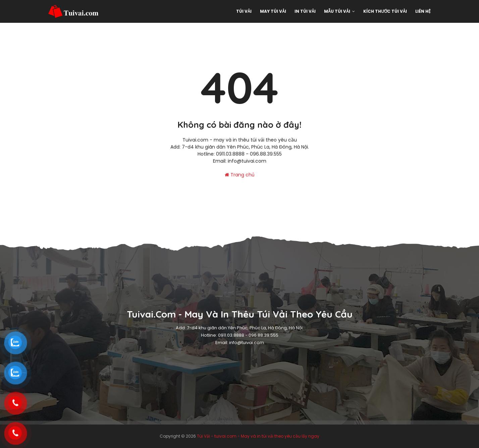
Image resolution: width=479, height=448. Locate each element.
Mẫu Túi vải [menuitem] (337, 11)
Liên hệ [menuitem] (423, 11)
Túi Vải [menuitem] (244, 11)
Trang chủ (240, 175)
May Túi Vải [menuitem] (273, 11)
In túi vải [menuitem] (305, 11)
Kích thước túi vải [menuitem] (385, 11)
